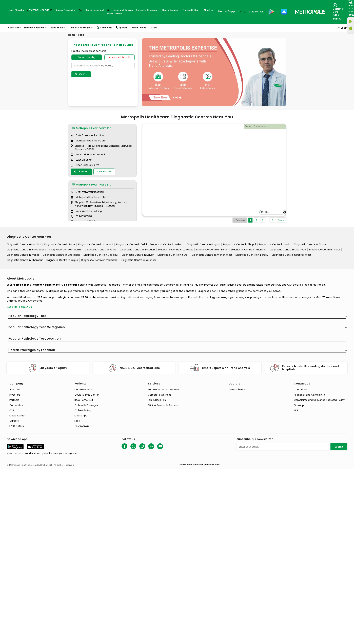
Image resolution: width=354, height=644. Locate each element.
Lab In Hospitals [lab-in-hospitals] (157, 400)
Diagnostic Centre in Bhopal (240, 244)
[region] (214, 170)
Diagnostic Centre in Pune (60, 244)
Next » (281, 220)
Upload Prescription (66, 10)
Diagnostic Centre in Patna (101, 250)
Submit (339, 447)
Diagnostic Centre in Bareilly (252, 255)
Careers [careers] (14, 421)
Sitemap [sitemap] (299, 405)
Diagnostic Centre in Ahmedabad (26, 250)
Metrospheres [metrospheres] (237, 390)
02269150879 (84, 160)
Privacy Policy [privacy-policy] (212, 465)
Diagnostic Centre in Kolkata (167, 244)
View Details (104, 172)
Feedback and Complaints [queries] (309, 395)
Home (72, 35)
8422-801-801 (256, 12)
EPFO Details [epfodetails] (17, 426)
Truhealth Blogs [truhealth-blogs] (84, 410)
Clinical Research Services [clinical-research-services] (163, 405)
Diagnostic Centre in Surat (173, 255)
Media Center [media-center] (17, 416)
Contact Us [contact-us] (300, 390)
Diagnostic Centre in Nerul (325, 250)
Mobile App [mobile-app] (81, 416)
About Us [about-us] (15, 390)
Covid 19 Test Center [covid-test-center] (87, 395)
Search (81, 74)
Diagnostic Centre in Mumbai (24, 244)
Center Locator (170, 10)
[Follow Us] (124, 446)
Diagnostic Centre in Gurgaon (137, 250)
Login (344, 28)
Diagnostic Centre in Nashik (65, 250)
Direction (81, 172)
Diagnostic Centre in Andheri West (212, 255)
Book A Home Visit (95, 10)
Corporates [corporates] (16, 405)
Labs (81, 35)
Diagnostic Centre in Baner (212, 250)
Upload (121, 28)
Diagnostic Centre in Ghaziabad (62, 255)
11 (272, 220)
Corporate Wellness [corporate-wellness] (159, 395)
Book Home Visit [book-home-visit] (84, 400)
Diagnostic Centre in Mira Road (288, 250)
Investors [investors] (15, 395)
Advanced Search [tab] (120, 57)
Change (45, 10)
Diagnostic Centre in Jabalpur (101, 255)
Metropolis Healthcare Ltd (92, 128)
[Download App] (15, 447)
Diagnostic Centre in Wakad (23, 255)
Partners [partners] (14, 400)
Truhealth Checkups (146, 10)
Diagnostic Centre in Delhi (132, 244)
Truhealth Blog (191, 10)
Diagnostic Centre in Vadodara (99, 260)
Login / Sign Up (16, 10)
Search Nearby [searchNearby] (87, 57)
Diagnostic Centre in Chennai (96, 244)
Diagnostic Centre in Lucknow (176, 250)
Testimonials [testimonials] (82, 426)
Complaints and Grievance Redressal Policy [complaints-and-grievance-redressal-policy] (319, 400)
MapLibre (265, 212)
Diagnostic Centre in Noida (275, 244)
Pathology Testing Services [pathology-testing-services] (164, 390)
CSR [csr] (12, 410)
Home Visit (104, 28)
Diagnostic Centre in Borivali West (291, 255)
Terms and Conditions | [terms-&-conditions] (192, 465)
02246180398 (84, 216)
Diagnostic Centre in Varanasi (138, 260)
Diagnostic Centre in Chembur (25, 260)
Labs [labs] (77, 421)
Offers (153, 28)
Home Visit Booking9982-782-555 (120, 12)
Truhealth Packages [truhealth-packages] (86, 405)
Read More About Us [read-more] (19, 307)
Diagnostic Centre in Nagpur (203, 244)
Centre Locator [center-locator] (83, 390)
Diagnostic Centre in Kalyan (138, 255)
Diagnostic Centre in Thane (310, 244)
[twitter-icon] (133, 446)
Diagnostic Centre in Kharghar (249, 250)
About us (209, 10)
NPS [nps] (296, 410)
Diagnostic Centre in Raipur (62, 260)
